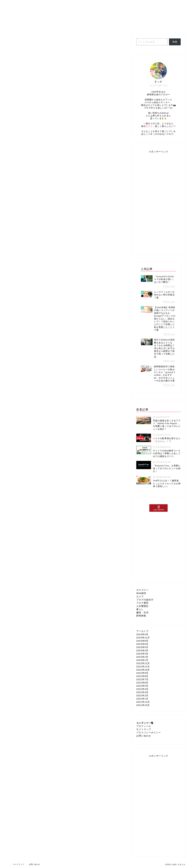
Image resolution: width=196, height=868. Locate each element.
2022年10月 (143, 670)
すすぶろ (98, 9)
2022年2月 (142, 695)
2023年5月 (142, 647)
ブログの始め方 (145, 600)
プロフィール (58, 23)
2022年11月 (143, 667)
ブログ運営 (121, 23)
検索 (175, 42)
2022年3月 (142, 692)
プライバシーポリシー (149, 733)
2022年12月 (143, 663)
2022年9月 (142, 673)
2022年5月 (142, 686)
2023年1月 (142, 660)
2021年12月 (143, 702)
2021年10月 (143, 705)
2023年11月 (143, 638)
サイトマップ (144, 729)
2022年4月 (142, 689)
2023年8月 (142, 641)
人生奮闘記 (80, 23)
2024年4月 (142, 634)
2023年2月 (142, 657)
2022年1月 (142, 699)
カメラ (140, 596)
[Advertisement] (158, 202)
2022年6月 (142, 683)
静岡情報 (141, 616)
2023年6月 (142, 644)
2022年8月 (142, 676)
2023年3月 (142, 654)
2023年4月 (142, 650)
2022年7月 (142, 679)
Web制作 (141, 23)
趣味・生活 (100, 23)
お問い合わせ (144, 736)
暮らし (140, 609)
